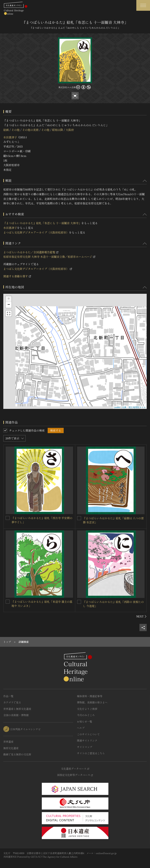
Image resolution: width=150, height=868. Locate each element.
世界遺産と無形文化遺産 (17, 709)
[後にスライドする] (142, 616)
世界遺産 (8, 742)
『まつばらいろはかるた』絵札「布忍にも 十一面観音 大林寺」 (42, 223)
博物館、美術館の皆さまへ (92, 702)
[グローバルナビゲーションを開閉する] (143, 5)
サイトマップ (85, 747)
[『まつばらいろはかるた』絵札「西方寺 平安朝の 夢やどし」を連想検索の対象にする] (8, 518)
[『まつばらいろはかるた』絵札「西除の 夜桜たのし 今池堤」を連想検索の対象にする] (79, 602)
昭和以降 (58, 130)
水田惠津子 (10, 137)
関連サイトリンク (87, 740)
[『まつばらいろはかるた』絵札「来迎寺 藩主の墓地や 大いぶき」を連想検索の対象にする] (8, 602)
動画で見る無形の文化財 (17, 754)
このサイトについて (88, 734)
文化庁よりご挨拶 (87, 709)
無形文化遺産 (11, 748)
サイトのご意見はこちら (91, 753)
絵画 (6, 130)
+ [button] (9, 299)
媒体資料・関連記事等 (90, 696)
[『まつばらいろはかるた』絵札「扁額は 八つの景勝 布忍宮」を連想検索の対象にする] (79, 518)
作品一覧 (8, 696)
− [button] (9, 305)
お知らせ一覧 (85, 722)
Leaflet (117, 407)
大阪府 (70, 130)
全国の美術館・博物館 (16, 715)
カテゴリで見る (12, 702)
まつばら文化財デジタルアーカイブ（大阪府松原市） (36, 232)
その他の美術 (30, 130)
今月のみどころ (86, 715)
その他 (15, 130)
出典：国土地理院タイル (134, 407)
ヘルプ (81, 728)
